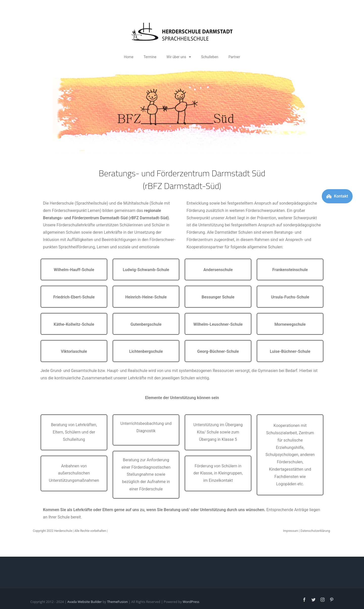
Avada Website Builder (84, 602)
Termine (150, 57)
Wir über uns (179, 57)
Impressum (290, 531)
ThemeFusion (118, 602)
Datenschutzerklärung (315, 531)
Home (129, 57)
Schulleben (210, 57)
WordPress (191, 602)
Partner (234, 57)
